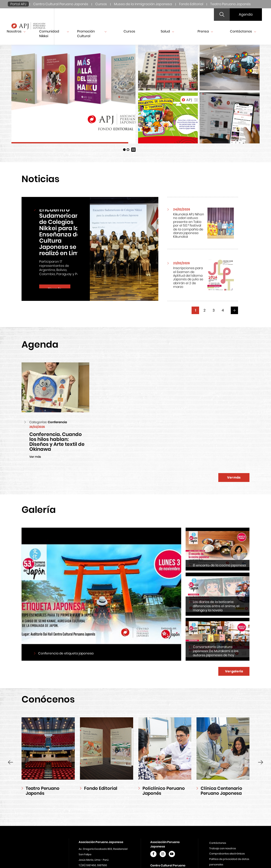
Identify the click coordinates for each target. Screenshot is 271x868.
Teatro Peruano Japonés (231, 4)
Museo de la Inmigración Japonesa (143, 4)
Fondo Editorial (191, 4)
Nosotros (16, 31)
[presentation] (11, 762)
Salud (167, 31)
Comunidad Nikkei (54, 34)
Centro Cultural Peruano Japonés (61, 4)
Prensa (205, 31)
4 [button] (223, 310)
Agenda (246, 14)
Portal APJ (18, 4)
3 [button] (214, 310)
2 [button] (205, 310)
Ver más (234, 477)
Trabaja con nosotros (223, 848)
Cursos (101, 4)
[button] (124, 150)
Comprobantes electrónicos (227, 854)
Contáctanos (243, 31)
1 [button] (195, 310)
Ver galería (234, 671)
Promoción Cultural (92, 34)
